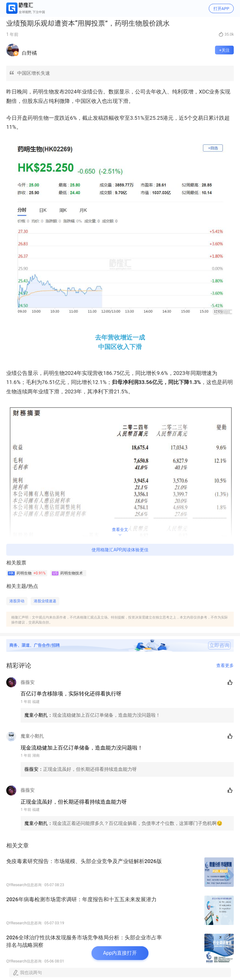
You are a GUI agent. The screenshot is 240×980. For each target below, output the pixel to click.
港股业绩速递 (45, 601)
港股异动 (17, 601)
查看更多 (225, 665)
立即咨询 (219, 645)
